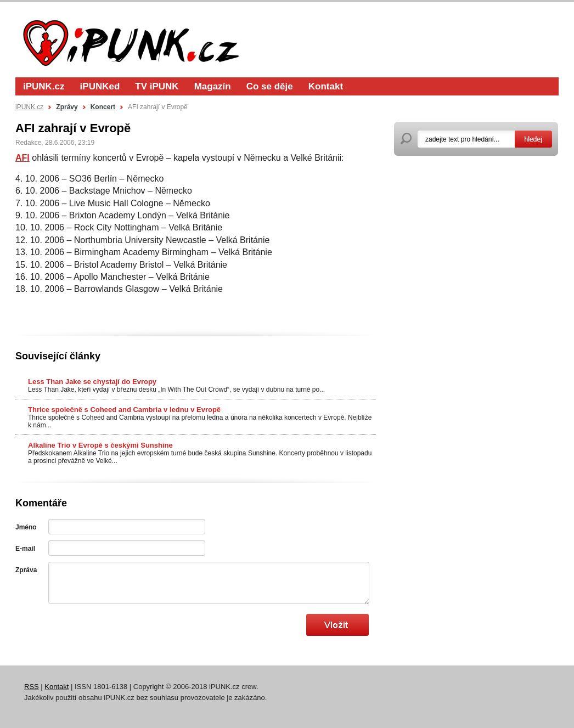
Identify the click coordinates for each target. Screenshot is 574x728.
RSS (32, 687)
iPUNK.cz (44, 86)
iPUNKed (100, 86)
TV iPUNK (157, 86)
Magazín (213, 86)
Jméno (26, 527)
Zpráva (26, 570)
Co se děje (270, 86)
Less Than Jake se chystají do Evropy (92, 382)
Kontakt (326, 86)
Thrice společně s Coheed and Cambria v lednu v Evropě (124, 410)
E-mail (25, 549)
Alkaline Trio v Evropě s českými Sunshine (100, 445)
